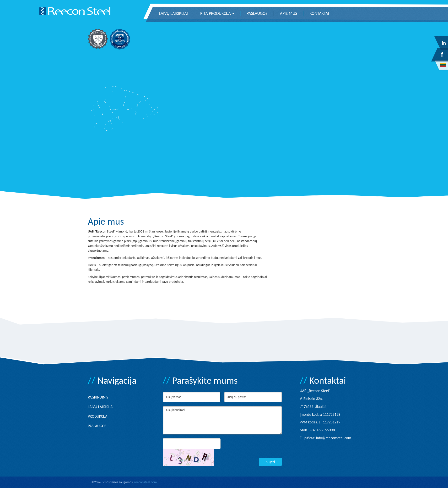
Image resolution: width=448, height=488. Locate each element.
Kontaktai (319, 13)
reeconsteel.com (146, 482)
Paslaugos (257, 13)
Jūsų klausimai (222, 420)
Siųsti (270, 462)
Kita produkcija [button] (217, 13)
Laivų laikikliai (173, 13)
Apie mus (289, 13)
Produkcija (98, 416)
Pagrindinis (98, 397)
